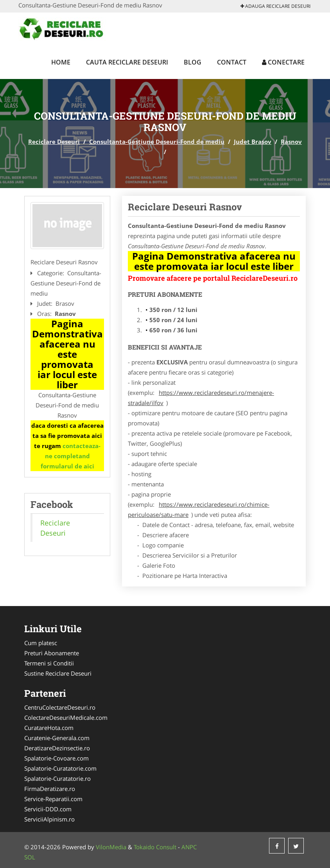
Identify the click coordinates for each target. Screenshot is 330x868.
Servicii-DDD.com (48, 809)
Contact (232, 62)
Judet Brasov (253, 142)
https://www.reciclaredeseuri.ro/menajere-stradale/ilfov (201, 398)
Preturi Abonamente (52, 653)
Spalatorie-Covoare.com (56, 758)
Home (61, 62)
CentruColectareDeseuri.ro (60, 707)
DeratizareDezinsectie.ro (57, 748)
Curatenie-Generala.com (57, 738)
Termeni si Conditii (49, 663)
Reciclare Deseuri (54, 142)
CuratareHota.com (49, 728)
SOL (30, 857)
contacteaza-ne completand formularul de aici (71, 456)
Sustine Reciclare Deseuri (58, 673)
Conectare (283, 62)
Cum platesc (41, 643)
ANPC (189, 847)
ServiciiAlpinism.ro (49, 819)
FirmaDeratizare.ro (50, 789)
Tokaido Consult (155, 847)
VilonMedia (111, 847)
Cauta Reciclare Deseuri (127, 62)
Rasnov (291, 142)
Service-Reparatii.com (53, 799)
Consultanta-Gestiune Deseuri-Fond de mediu (157, 142)
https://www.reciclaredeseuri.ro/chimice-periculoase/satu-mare (199, 509)
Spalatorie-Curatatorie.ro (57, 778)
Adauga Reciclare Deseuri (275, 6)
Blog (193, 62)
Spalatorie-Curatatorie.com (60, 768)
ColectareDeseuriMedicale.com (66, 717)
